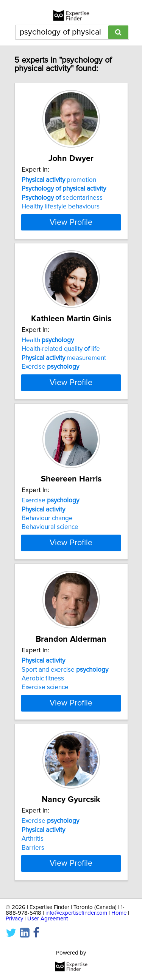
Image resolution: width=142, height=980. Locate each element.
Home (119, 913)
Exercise (50, 367)
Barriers (33, 847)
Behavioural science (50, 527)
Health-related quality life (61, 349)
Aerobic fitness (43, 679)
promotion (59, 180)
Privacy (14, 918)
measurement (64, 358)
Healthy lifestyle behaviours (61, 207)
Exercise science (45, 687)
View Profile (71, 222)
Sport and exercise (65, 669)
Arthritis (33, 839)
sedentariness (62, 198)
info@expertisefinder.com (76, 913)
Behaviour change (47, 518)
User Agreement (48, 918)
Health (48, 340)
